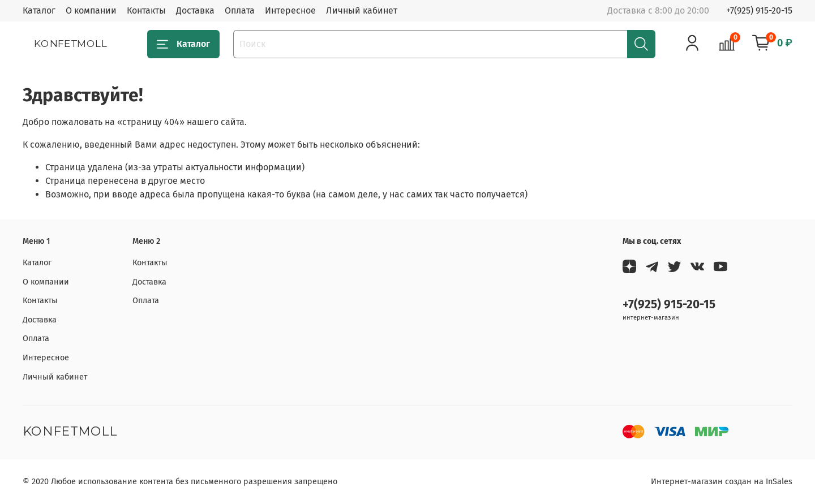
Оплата (240, 10)
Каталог (39, 10)
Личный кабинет (362, 10)
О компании (91, 10)
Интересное (290, 10)
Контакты (146, 10)
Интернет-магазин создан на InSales (722, 482)
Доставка (195, 10)
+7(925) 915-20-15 (759, 10)
